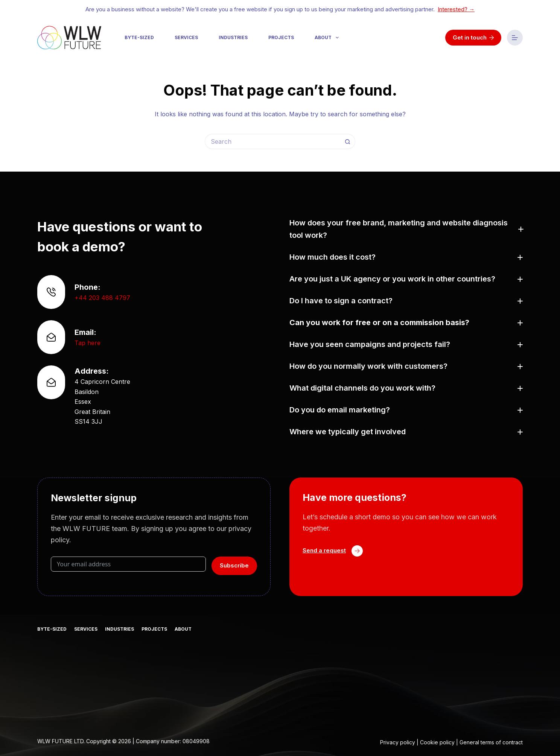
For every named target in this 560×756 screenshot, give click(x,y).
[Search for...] (272, 141)
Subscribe (234, 565)
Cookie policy (437, 742)
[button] (406, 229)
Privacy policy (398, 742)
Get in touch (473, 37)
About (328, 38)
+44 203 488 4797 (102, 298)
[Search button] (348, 141)
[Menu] (515, 38)
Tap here (87, 343)
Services (186, 37)
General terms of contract (491, 742)
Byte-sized (139, 37)
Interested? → (456, 9)
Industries (233, 37)
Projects (281, 37)
